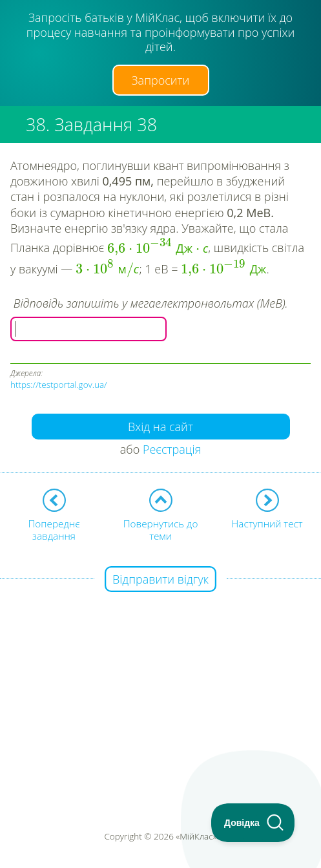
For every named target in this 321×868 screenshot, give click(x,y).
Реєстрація (172, 449)
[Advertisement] (160, 671)
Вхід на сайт (160, 427)
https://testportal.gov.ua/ (59, 385)
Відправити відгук (160, 579)
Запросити (161, 80)
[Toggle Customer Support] (253, 823)
